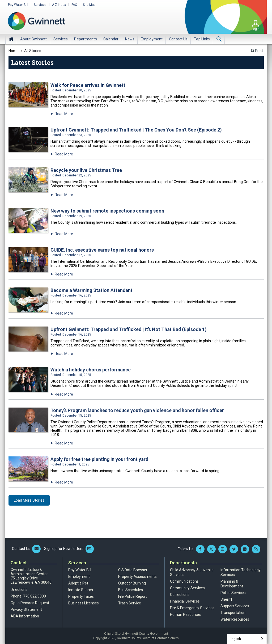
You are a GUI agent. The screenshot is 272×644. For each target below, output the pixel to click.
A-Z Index (59, 5)
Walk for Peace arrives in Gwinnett (88, 85)
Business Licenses (84, 603)
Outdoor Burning (132, 583)
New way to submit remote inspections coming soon (108, 211)
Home (11, 39)
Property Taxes (81, 596)
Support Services (235, 605)
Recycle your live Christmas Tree (86, 170)
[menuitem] (34, 39)
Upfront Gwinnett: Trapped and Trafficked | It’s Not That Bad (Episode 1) (129, 329)
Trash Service (130, 603)
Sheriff (226, 599)
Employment (79, 576)
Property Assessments (137, 576)
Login (256, 29)
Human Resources (185, 614)
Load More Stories (29, 500)
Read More (64, 114)
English (235, 639)
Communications (184, 581)
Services (40, 5)
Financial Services (185, 601)
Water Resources (235, 619)
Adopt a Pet (78, 583)
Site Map (89, 5)
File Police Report (133, 596)
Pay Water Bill (18, 5)
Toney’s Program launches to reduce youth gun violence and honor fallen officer (138, 410)
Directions (19, 589)
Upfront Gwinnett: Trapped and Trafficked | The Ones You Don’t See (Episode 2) (137, 130)
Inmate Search (81, 589)
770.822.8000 (35, 596)
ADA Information (25, 616)
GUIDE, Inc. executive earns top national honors (102, 250)
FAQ (74, 5)
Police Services (233, 592)
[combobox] (247, 639)
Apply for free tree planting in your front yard (100, 459)
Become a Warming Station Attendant (92, 290)
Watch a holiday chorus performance (91, 369)
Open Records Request (30, 602)
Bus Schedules (131, 589)
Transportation (233, 612)
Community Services (187, 587)
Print (257, 51)
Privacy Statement (26, 609)
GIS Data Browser (133, 569)
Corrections (180, 594)
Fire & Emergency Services (192, 607)
